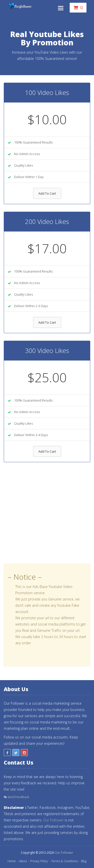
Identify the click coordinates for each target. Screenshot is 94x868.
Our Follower (53, 820)
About (23, 861)
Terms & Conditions (64, 861)
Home (12, 861)
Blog (84, 861)
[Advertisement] (47, 517)
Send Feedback (16, 797)
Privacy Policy (39, 861)
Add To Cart (47, 193)
